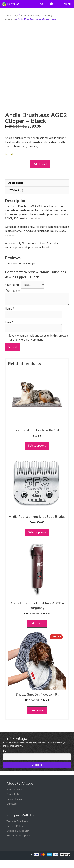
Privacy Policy (14, 807)
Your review (13, 298)
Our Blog (12, 811)
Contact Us (13, 802)
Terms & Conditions (17, 829)
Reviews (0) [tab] (16, 198)
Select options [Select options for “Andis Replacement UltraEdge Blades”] (37, 540)
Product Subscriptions (19, 843)
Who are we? (14, 797)
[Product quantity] (17, 172)
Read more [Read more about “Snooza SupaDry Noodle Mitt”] (37, 718)
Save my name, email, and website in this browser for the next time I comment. (39, 345)
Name (9, 316)
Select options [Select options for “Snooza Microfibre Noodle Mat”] (37, 453)
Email (9, 330)
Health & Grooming (30, 16)
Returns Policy (15, 834)
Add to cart (40, 172)
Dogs (16, 16)
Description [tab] (15, 190)
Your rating (13, 292)
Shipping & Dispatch (18, 838)
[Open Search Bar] (42, 4)
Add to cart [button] (37, 631)
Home (8, 16)
